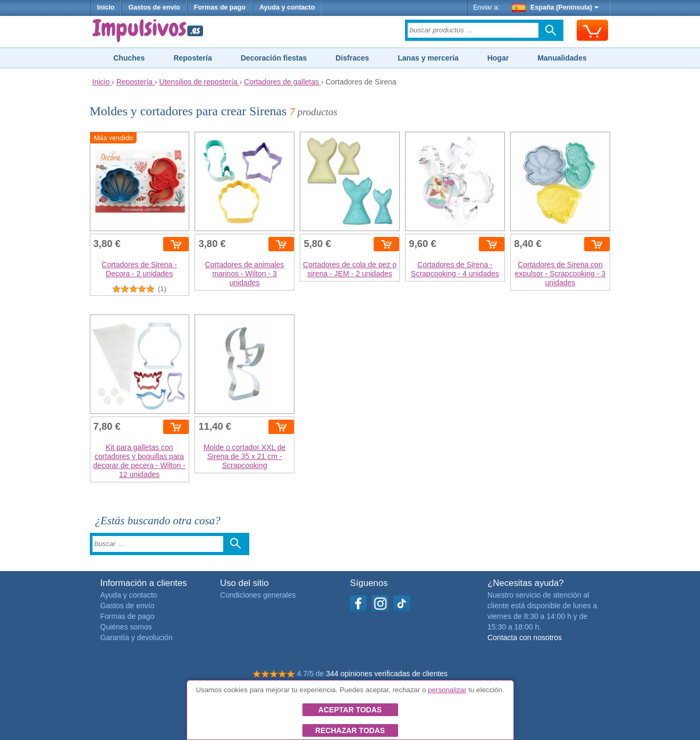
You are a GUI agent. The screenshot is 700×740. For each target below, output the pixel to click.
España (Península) (555, 7)
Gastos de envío (154, 7)
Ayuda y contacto (287, 7)
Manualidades (562, 58)
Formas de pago (220, 7)
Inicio (106, 7)
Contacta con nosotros (525, 637)
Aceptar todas (350, 710)
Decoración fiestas (274, 58)
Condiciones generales (258, 595)
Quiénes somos (126, 627)
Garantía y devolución (137, 637)
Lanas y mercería (428, 58)
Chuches (129, 58)
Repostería (192, 58)
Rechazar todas (350, 730)
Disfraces (352, 58)
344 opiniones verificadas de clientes (387, 674)
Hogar (498, 58)
